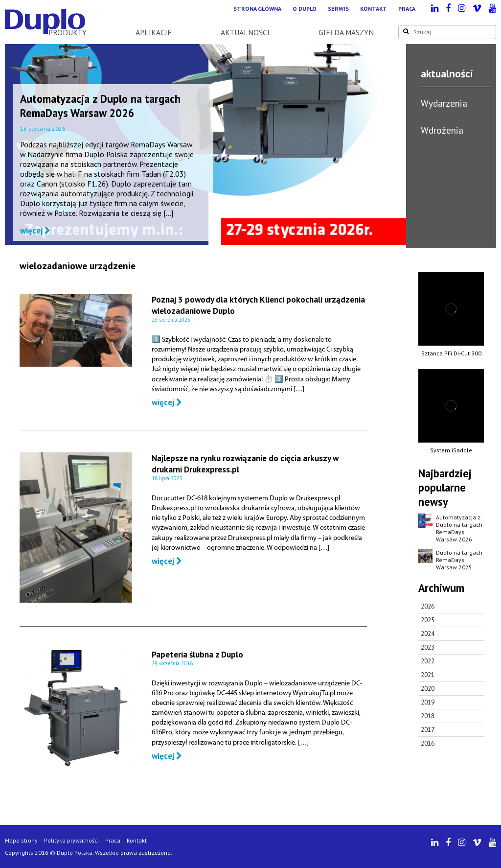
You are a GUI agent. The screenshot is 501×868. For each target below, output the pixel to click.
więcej (35, 231)
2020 (428, 689)
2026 (428, 606)
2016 (428, 743)
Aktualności (245, 32)
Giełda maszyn (346, 32)
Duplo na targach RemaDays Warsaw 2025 (459, 560)
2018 (428, 716)
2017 (428, 730)
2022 (428, 661)
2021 (428, 675)
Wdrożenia (442, 130)
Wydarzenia (444, 103)
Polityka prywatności (71, 840)
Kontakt (374, 9)
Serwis (338, 9)
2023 (428, 647)
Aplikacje (154, 32)
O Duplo (305, 9)
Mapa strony (21, 840)
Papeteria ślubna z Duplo (197, 654)
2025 (428, 620)
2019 (428, 702)
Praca (407, 9)
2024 (428, 634)
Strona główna (257, 9)
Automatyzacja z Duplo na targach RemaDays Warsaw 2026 (100, 106)
